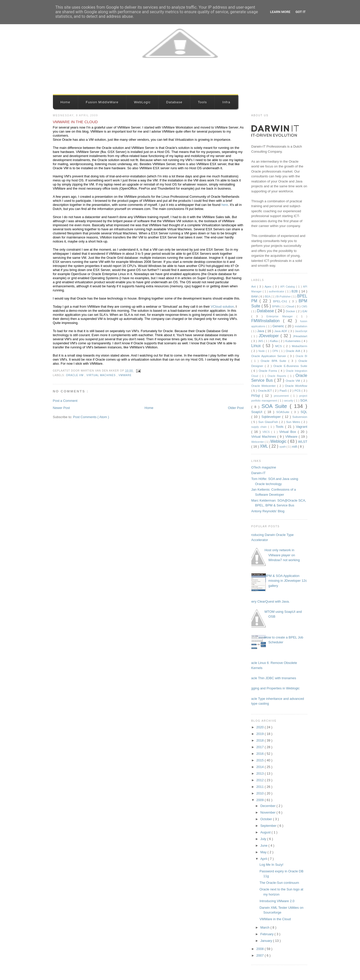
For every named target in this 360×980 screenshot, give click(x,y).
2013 (261, 773)
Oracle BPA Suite (275, 361)
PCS (298, 390)
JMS (261, 341)
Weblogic (279, 441)
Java (261, 331)
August (266, 832)
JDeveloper (270, 336)
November (268, 812)
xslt (295, 446)
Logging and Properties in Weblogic (274, 688)
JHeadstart (300, 336)
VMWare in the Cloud (75, 122)
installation (301, 326)
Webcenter (258, 442)
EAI (305, 311)
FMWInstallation (267, 321)
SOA (304, 400)
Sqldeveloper (272, 417)
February (267, 934)
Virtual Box (288, 432)
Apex (269, 286)
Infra (226, 102)
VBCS (267, 432)
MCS (279, 346)
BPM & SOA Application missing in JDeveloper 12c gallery (286, 581)
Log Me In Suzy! (271, 865)
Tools (202, 102)
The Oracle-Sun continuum (279, 883)
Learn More (280, 12)
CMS (304, 307)
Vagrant (302, 427)
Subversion (300, 417)
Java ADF (281, 331)
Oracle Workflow (296, 386)
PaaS (284, 390)
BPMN (276, 307)
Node (262, 351)
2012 (261, 780)
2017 (261, 747)
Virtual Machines (102, 375)
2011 (261, 787)
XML (264, 446)
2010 (261, 793)
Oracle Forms (269, 371)
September (269, 826)
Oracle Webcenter (264, 386)
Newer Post (61, 408)
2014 (261, 767)
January (267, 941)
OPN (276, 351)
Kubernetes (294, 341)
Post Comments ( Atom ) (91, 417)
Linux (257, 346)
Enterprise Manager (281, 316)
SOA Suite (276, 406)
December (268, 806)
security (289, 401)
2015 (261, 760)
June (264, 846)
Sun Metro (294, 422)
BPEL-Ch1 (281, 301)
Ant (254, 286)
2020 (261, 727)
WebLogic (142, 102)
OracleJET (265, 390)
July (264, 839)
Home (66, 102)
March (265, 927)
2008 (261, 949)
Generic (279, 326)
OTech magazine (264, 467)
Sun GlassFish (269, 422)
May (264, 852)
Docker (291, 311)
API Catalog (288, 287)
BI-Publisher (284, 297)
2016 (261, 754)
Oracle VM (75, 375)
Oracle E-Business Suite (290, 366)
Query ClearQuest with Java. (269, 601)
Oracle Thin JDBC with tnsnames (272, 678)
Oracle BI (301, 356)
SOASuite (284, 412)
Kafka (275, 341)
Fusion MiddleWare (102, 102)
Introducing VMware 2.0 (277, 901)
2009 (261, 800)
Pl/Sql (257, 396)
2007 (261, 955)
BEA (268, 297)
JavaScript (301, 331)
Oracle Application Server (270, 356)
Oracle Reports (278, 376)
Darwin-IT (258, 473)
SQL (304, 412)
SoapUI (258, 412)
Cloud (291, 306)
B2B (295, 291)
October (267, 819)
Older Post (236, 408)
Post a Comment (65, 401)
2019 (261, 734)
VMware (125, 375)
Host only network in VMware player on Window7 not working (282, 555)
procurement (282, 396)
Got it (300, 12)
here (225, 205)
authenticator (277, 292)
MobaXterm (299, 346)
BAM (255, 296)
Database (174, 102)
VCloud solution (222, 307)
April (264, 859)
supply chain (260, 427)
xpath (283, 447)
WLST (303, 442)
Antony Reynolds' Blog (268, 511)
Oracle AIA (293, 351)
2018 (261, 740)
